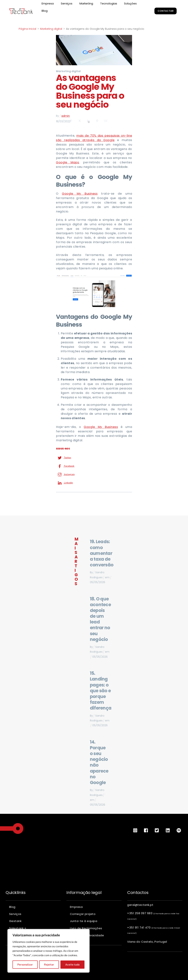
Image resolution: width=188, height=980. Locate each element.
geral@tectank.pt (140, 905)
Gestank (15, 921)
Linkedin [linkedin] (64, 483)
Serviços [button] (67, 3)
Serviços (15, 914)
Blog (45, 11)
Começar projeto (83, 914)
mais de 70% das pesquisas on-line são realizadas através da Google (94, 138)
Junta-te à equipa (84, 921)
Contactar (166, 11)
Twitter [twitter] (64, 458)
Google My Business (80, 194)
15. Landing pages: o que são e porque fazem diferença (101, 691)
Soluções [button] (130, 3)
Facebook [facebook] (65, 466)
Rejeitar (49, 965)
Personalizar (25, 965)
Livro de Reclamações (86, 928)
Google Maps (67, 162)
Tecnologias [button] (109, 3)
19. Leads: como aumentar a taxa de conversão (102, 553)
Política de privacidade (87, 935)
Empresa (48, 3)
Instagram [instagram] (65, 474)
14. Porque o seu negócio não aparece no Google (99, 762)
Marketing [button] (86, 3)
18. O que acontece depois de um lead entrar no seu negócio (100, 619)
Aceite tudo (72, 965)
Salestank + (18, 928)
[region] (48, 951)
